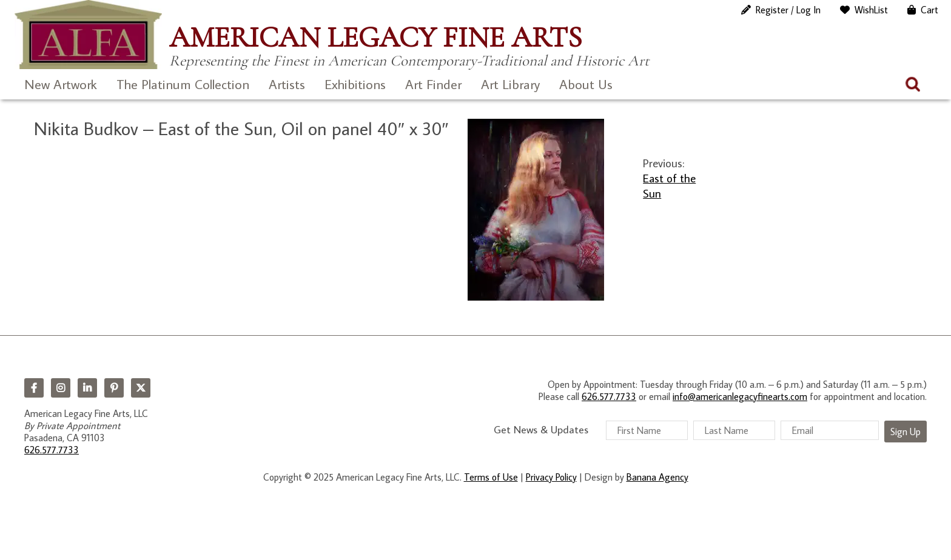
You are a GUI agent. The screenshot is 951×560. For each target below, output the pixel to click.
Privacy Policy (551, 477)
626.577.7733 (52, 450)
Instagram (61, 388)
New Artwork (61, 84)
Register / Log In (788, 10)
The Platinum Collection (183, 84)
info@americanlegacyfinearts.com (740, 396)
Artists (287, 84)
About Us (586, 84)
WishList (871, 10)
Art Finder (433, 84)
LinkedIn (87, 388)
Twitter (141, 388)
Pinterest (114, 388)
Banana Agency (657, 477)
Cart (929, 10)
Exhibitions (355, 84)
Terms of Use (491, 477)
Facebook (34, 388)
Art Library (510, 84)
